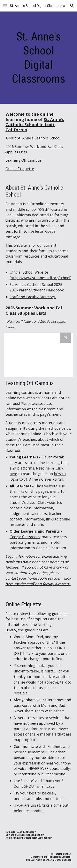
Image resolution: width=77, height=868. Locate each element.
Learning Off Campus (24, 160)
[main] (39, 58)
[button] (5, 6)
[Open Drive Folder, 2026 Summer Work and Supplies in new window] (65, 338)
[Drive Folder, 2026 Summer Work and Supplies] (39, 355)
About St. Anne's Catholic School (33, 138)
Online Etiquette (20, 169)
